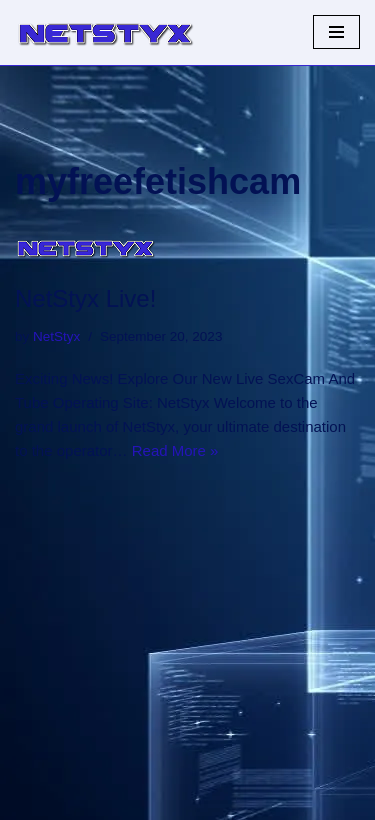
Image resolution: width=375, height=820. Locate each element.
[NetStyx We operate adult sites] (105, 32)
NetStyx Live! (85, 298)
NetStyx (56, 336)
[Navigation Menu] (336, 32)
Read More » (175, 450)
